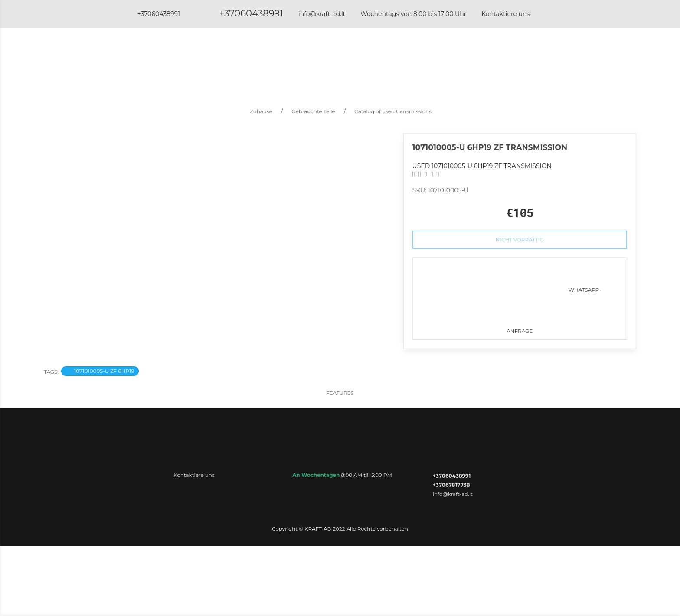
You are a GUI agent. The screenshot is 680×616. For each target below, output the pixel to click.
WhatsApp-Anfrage (520, 296)
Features (340, 393)
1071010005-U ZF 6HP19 (100, 371)
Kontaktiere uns (505, 14)
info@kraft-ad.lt (322, 14)
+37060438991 (251, 13)
